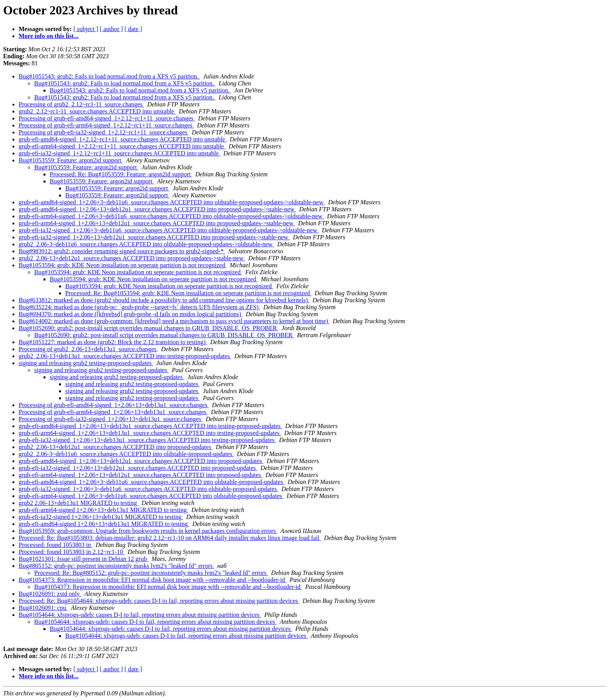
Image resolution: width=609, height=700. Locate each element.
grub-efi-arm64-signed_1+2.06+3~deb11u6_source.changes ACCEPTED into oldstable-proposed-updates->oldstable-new (171, 216)
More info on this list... (49, 36)
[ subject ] (86, 29)
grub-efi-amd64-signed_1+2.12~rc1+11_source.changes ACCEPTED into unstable (123, 139)
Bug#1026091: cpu (43, 608)
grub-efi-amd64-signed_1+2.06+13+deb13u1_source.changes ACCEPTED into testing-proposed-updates (151, 426)
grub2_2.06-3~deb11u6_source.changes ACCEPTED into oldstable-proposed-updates (126, 454)
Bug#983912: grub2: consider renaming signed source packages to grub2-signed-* (122, 251)
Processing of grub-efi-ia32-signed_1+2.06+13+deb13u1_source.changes (111, 419)
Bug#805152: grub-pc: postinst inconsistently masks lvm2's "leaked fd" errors (116, 566)
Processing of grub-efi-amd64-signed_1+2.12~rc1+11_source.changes (107, 118)
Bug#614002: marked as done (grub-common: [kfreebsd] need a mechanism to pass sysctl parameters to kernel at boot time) (174, 321)
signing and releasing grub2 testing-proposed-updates (86, 363)
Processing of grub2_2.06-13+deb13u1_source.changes (88, 349)
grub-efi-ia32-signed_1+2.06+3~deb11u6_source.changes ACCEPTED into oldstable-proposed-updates (149, 489)
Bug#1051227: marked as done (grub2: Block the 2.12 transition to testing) (113, 342)
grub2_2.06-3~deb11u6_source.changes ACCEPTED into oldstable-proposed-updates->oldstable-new (146, 244)
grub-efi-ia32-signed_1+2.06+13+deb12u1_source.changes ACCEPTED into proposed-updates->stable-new (154, 237)
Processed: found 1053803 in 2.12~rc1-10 (72, 552)
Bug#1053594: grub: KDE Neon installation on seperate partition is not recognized (123, 265)
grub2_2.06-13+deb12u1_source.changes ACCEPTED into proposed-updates (116, 447)
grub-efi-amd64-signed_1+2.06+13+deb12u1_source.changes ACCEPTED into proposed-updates (141, 461)
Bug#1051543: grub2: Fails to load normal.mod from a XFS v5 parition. (109, 76)
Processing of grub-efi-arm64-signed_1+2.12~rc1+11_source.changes (106, 125)
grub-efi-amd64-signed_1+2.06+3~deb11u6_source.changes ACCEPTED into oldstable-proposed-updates (152, 482)
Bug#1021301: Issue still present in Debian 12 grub (84, 559)
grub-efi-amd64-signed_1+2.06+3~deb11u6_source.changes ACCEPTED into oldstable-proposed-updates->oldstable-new (172, 202)
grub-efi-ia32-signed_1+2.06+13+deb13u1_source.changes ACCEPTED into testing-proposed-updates (147, 440)
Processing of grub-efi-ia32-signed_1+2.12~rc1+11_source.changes (104, 132)
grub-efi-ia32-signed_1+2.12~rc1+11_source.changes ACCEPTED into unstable (119, 153)
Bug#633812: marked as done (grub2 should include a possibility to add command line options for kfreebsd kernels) (164, 300)
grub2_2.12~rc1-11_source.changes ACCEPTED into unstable (97, 111)
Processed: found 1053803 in (56, 545)
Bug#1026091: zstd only (50, 594)
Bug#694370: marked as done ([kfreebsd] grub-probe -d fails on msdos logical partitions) (131, 314)
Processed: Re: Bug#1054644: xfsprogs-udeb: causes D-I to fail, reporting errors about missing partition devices (159, 601)
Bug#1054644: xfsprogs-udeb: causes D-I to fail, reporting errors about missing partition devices (140, 615)
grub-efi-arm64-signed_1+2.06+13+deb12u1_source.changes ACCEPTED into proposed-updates (141, 475)
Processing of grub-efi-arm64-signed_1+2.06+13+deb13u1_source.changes (113, 412)
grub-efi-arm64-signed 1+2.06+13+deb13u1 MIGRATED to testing (104, 510)
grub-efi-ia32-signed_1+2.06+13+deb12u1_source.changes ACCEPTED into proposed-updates (138, 468)
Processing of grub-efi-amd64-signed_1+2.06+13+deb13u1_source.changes (114, 405)
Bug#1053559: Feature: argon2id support (71, 160)
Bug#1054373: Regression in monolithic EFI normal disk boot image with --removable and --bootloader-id (153, 580)
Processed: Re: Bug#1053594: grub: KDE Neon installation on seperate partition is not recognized (188, 293)
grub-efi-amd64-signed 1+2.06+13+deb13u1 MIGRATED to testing (104, 524)
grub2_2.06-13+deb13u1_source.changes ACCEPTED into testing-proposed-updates (125, 356)
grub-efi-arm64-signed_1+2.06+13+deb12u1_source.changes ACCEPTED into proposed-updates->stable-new (157, 223)
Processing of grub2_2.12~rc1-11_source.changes (81, 104)
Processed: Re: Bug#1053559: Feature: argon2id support (121, 174)
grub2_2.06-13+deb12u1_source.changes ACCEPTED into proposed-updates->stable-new (132, 258)
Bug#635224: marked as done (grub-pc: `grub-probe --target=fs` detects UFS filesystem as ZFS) (139, 307)
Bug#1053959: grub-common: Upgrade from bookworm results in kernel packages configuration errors (148, 531)
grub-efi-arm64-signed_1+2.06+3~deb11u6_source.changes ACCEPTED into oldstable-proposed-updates (151, 496)
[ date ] (133, 29)
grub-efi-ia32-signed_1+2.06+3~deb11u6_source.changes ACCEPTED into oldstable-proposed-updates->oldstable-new (169, 230)
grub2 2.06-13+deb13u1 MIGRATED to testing (79, 503)
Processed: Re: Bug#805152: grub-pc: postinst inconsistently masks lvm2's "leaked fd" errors (151, 573)
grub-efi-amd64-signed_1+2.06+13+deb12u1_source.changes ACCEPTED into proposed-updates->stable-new (157, 209)
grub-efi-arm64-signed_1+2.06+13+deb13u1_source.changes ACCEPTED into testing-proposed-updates (150, 433)
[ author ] (111, 29)
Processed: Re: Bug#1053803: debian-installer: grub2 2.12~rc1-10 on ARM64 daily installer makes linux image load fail (170, 538)
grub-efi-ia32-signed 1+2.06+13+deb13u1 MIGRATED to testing (101, 517)
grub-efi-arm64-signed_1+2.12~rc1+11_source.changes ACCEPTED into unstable (122, 146)
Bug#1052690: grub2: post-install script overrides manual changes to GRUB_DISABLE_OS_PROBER (149, 328)
